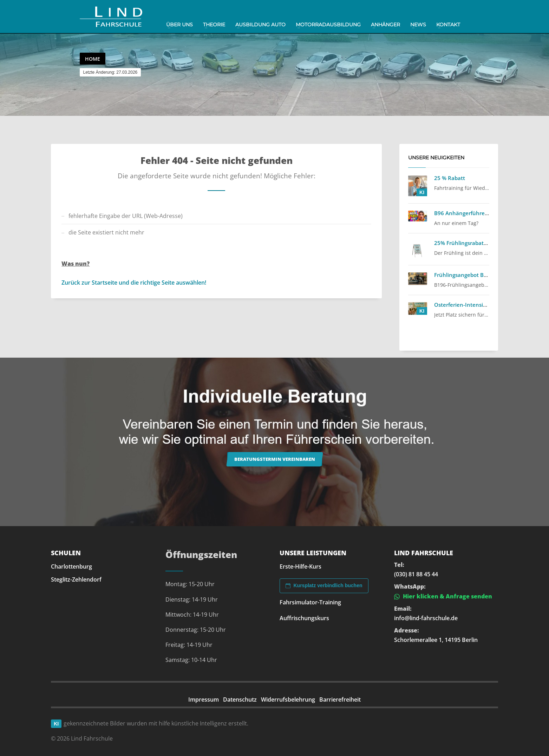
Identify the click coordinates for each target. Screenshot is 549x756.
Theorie (214, 25)
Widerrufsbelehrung (288, 699)
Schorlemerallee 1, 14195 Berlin (436, 640)
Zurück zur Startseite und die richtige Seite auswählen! (134, 283)
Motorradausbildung (328, 25)
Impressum (204, 699)
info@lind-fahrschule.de (426, 618)
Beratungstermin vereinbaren (275, 459)
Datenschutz (240, 699)
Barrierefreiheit (340, 699)
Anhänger (385, 25)
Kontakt (448, 25)
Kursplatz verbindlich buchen (324, 585)
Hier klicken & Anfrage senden (443, 596)
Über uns (179, 25)
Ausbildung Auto (260, 25)
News (418, 25)
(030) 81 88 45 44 (416, 574)
